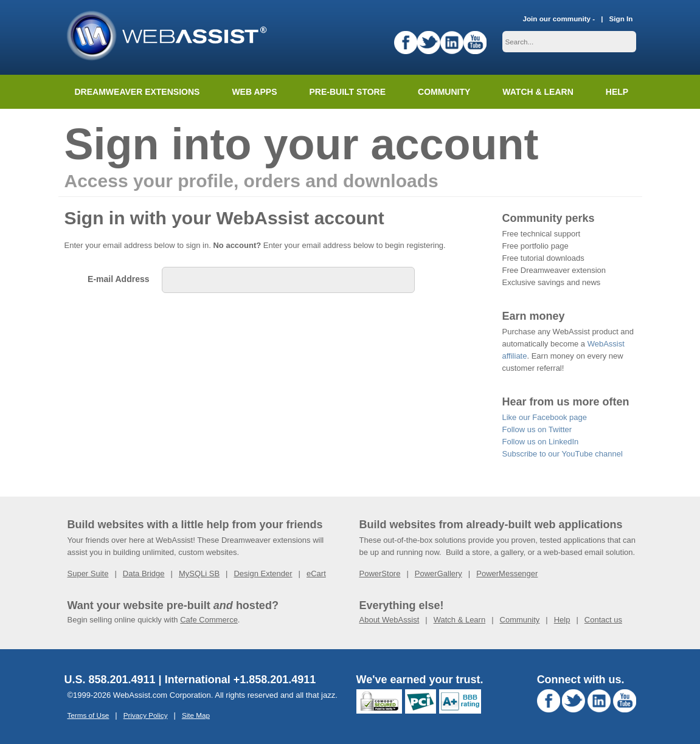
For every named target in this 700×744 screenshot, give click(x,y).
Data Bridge (144, 573)
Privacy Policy (146, 715)
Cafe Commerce (209, 620)
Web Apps (254, 92)
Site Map (196, 715)
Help (562, 620)
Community (444, 92)
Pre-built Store (348, 92)
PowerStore (380, 573)
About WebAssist (390, 620)
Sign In (621, 19)
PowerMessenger (507, 573)
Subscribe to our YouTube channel (563, 454)
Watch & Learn (538, 92)
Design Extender (263, 573)
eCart (316, 573)
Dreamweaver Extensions (137, 92)
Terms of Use (88, 715)
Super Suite (88, 573)
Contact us (603, 620)
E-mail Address (118, 279)
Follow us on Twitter (537, 429)
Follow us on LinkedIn (541, 442)
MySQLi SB (199, 573)
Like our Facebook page (545, 417)
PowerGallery (438, 573)
